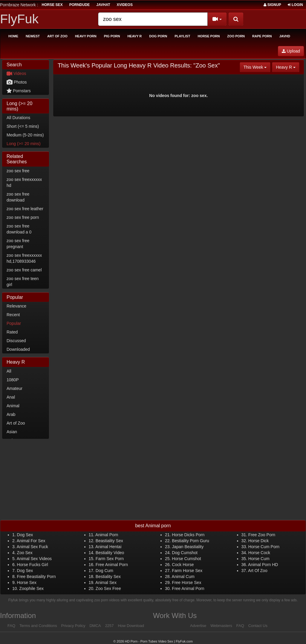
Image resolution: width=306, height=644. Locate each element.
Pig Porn (112, 36)
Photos (17, 82)
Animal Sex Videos (34, 559)
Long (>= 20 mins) (24, 144)
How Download (131, 626)
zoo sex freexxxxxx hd (24, 182)
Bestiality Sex (108, 577)
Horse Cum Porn (264, 547)
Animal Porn (107, 535)
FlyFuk (19, 19)
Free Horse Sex (186, 582)
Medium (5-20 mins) (25, 135)
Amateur (14, 388)
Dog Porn (158, 36)
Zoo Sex (25, 553)
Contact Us (258, 626)
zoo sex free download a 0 (19, 229)
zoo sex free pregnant (18, 244)
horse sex (52, 5)
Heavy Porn (86, 36)
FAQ (11, 626)
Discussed (16, 341)
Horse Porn (209, 36)
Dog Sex (25, 535)
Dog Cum (104, 571)
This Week (257, 67)
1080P (13, 380)
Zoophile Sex (31, 588)
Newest (33, 36)
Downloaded (18, 349)
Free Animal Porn (112, 565)
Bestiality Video (110, 553)
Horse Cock (259, 553)
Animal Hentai (108, 547)
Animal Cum (183, 577)
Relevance (16, 306)
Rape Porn (262, 36)
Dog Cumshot (185, 553)
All (9, 371)
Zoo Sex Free (108, 588)
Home (13, 36)
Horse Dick (258, 541)
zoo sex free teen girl (23, 282)
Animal (13, 406)
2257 (110, 626)
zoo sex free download (18, 197)
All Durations (18, 118)
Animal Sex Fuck (32, 547)
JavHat (103, 5)
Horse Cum (259, 559)
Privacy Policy (73, 626)
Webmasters (221, 626)
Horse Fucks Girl (33, 565)
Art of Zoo (57, 36)
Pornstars (19, 91)
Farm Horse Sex (187, 571)
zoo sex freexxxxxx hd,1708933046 (24, 258)
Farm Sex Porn (110, 559)
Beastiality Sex (109, 541)
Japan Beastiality (188, 547)
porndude (80, 5)
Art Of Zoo (258, 571)
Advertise (198, 626)
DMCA (95, 626)
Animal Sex (106, 582)
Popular (14, 323)
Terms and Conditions (38, 626)
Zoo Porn (236, 36)
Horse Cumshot (186, 559)
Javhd (284, 36)
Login (295, 5)
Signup (272, 5)
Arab (11, 414)
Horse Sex (27, 582)
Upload (291, 51)
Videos (16, 73)
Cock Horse (183, 565)
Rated (12, 332)
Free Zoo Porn (262, 535)
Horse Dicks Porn (188, 535)
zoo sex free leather (25, 209)
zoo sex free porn (23, 217)
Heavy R (134, 36)
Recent (13, 315)
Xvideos (125, 5)
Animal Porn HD (263, 565)
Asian (12, 432)
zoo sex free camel (24, 270)
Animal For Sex (31, 541)
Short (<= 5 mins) (23, 126)
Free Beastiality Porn (36, 577)
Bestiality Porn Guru (191, 541)
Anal (11, 397)
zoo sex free (18, 171)
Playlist (182, 36)
